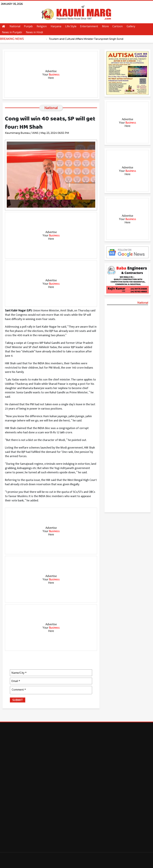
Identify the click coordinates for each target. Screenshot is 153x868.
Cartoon (118, 26)
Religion (42, 26)
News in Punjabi (12, 32)
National (15, 26)
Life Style (71, 26)
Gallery (131, 26)
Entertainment (89, 26)
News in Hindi (34, 32)
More (105, 26)
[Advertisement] (51, 74)
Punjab (28, 26)
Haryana (56, 26)
